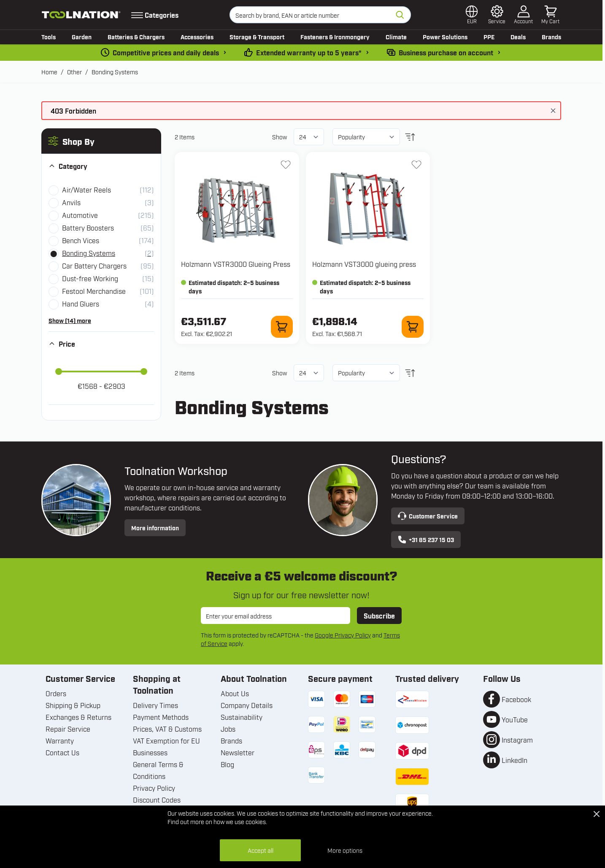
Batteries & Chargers (136, 37)
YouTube (515, 719)
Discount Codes (157, 800)
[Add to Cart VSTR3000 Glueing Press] (282, 327)
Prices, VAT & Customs (167, 729)
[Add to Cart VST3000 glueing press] (413, 327)
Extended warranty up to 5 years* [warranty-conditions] (309, 52)
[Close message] (553, 111)
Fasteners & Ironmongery (335, 37)
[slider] (59, 372)
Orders (56, 693)
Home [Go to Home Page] (49, 72)
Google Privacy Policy (343, 635)
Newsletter (238, 752)
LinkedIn (515, 760)
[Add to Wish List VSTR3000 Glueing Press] (286, 165)
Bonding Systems (115, 72)
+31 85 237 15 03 (426, 540)
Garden (82, 37)
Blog (227, 764)
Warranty (60, 741)
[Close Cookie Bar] (597, 814)
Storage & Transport (257, 37)
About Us (235, 693)
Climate (396, 37)
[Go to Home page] (81, 15)
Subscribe (379, 616)
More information (155, 528)
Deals (518, 37)
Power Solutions (445, 37)
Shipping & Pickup (73, 705)
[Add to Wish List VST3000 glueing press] (416, 165)
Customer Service (428, 516)
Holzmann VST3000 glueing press (364, 264)
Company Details (247, 705)
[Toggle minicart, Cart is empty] (550, 15)
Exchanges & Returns (78, 717)
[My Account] (523, 15)
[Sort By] (366, 137)
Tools (49, 37)
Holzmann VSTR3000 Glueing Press (236, 264)
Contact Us (62, 752)
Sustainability (242, 717)
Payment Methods (161, 717)
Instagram (517, 740)
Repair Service (68, 729)
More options (345, 850)
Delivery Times (155, 705)
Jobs (228, 729)
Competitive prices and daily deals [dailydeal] (166, 52)
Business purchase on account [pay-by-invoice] (446, 52)
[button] (101, 141)
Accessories (197, 37)
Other (74, 72)
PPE (489, 37)
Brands (551, 37)
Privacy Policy (154, 788)
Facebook (516, 699)
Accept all (261, 850)
